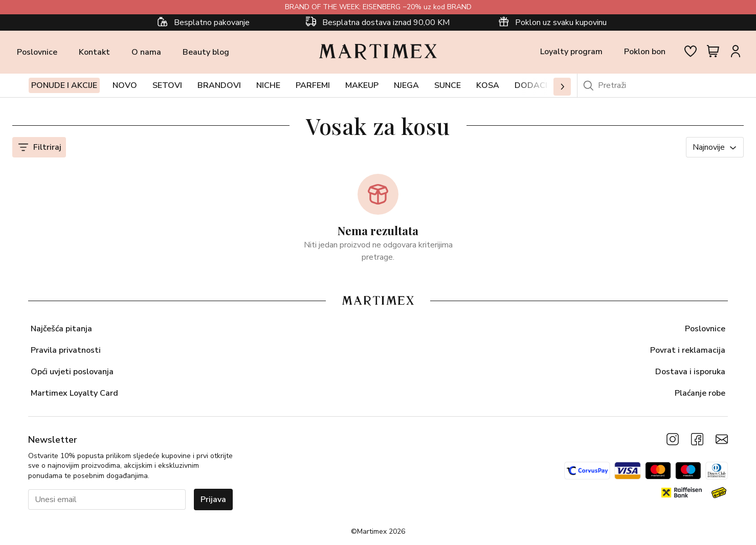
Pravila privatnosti (66, 350)
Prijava (213, 499)
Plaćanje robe (700, 393)
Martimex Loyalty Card (74, 393)
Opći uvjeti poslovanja (72, 372)
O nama (146, 52)
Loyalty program (571, 52)
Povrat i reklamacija (688, 350)
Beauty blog (206, 52)
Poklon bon (645, 52)
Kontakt (94, 52)
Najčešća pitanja (61, 329)
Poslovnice (37, 52)
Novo (125, 85)
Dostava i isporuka (690, 372)
